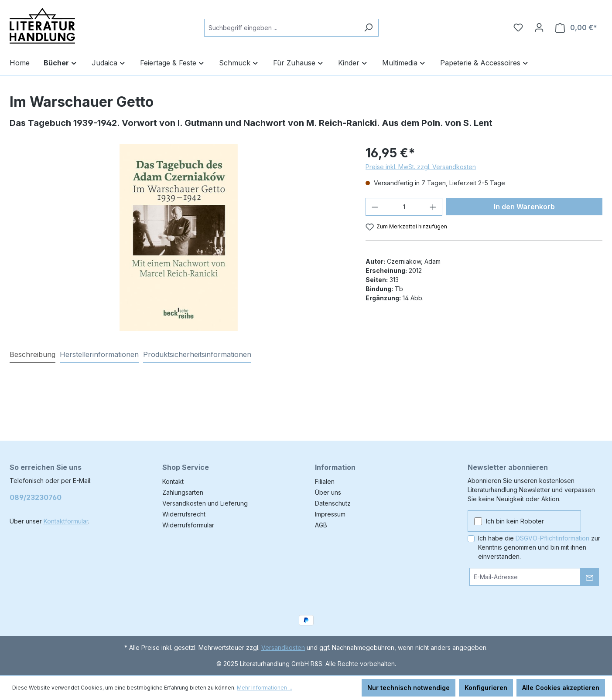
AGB (321, 525)
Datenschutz (333, 503)
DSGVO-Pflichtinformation (552, 538)
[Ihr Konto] (539, 27)
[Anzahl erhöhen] (433, 207)
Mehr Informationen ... (265, 688)
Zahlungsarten (183, 492)
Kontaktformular (66, 521)
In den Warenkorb (524, 207)
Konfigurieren (486, 688)
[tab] (32, 355)
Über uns (328, 492)
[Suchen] (368, 28)
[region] (179, 238)
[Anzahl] (404, 207)
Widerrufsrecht (184, 514)
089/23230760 (36, 497)
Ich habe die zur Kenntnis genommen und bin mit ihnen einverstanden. (539, 547)
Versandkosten (283, 647)
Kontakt (173, 481)
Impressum (330, 514)
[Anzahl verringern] (375, 207)
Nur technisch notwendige (409, 688)
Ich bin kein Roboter (515, 521)
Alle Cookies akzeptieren (561, 688)
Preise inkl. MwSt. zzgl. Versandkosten (421, 167)
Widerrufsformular (188, 525)
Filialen (325, 481)
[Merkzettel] (518, 27)
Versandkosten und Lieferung (205, 503)
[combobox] (281, 28)
